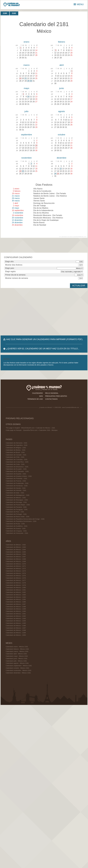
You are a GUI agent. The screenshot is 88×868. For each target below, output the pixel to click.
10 (28, 97)
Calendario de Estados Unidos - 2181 (19, 476)
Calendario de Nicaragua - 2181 (17, 500)
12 (61, 169)
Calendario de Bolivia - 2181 (16, 450)
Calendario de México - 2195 (16, 623)
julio (26, 111)
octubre (62, 135)
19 (20, 78)
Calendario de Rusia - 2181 (15, 524)
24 (55, 174)
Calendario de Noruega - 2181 (16, 502)
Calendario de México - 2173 (16, 571)
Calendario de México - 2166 (16, 554)
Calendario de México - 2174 (16, 573)
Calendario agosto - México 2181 (17, 663)
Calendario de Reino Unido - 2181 (18, 517)
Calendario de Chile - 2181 (15, 457)
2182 (14, 13)
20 (23, 171)
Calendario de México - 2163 (16, 547)
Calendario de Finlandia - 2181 (16, 478)
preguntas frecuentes (56, 396)
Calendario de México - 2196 (16, 626)
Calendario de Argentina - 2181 (17, 445)
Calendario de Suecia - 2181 (16, 528)
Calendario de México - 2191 (16, 614)
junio (62, 88)
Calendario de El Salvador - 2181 (17, 471)
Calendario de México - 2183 (16, 595)
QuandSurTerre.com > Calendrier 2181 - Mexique (40, 430)
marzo (26, 65)
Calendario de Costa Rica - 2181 (17, 462)
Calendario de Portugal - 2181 (16, 514)
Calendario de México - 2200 (16, 635)
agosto (62, 111)
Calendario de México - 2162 (16, 545)
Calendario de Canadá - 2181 (16, 455)
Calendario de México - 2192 (16, 616)
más (41, 396)
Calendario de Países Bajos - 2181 (18, 505)
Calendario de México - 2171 (16, 566)
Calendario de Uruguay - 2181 (16, 531)
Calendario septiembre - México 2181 (19, 666)
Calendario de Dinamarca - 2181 (17, 467)
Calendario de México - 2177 (16, 580)
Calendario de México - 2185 (16, 599)
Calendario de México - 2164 (16, 550)
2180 (5, 13)
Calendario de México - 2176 (16, 578)
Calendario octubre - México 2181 (17, 668)
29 (28, 81)
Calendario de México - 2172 (16, 569)
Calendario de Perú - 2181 (15, 512)
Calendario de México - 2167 (16, 557)
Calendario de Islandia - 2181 (16, 490)
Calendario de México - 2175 (16, 576)
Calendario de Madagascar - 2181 (18, 495)
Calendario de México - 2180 (16, 587)
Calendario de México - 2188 (16, 607)
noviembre (27, 158)
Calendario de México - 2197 (16, 628)
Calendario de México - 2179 (16, 585)
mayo (26, 88)
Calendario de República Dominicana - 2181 (21, 521)
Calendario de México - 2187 (16, 604)
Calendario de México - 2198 (16, 630)
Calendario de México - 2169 (16, 561)
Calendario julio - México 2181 (16, 661)
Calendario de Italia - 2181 (15, 493)
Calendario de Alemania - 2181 (16, 443)
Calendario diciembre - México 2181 (18, 673)
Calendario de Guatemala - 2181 (17, 483)
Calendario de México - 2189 (16, 609)
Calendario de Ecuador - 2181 (16, 469)
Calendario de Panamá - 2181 (16, 507)
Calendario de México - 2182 (16, 592)
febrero (62, 42)
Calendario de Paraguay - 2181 (17, 509)
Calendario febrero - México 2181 (17, 649)
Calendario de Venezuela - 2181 (17, 533)
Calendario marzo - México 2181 (17, 651)
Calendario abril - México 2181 (16, 654)
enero (26, 42)
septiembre (26, 135)
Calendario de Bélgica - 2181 (16, 448)
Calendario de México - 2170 (16, 564)
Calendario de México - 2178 (16, 583)
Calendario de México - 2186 (16, 602)
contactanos (51, 399)
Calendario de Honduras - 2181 (17, 486)
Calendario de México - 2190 (16, 611)
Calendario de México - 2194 (16, 621)
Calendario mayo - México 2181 (17, 656)
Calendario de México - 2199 (16, 633)
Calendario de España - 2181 (16, 474)
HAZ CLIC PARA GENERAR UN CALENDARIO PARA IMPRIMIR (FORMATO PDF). (45, 339)
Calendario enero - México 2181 (17, 647)
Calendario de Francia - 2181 (16, 481)
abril (61, 65)
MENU (79, 4)
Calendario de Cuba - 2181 (15, 464)
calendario (37, 393)
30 (31, 81)
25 (58, 174)
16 (36, 145)
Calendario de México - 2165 (16, 552)
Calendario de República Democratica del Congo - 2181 (25, 519)
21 (26, 78)
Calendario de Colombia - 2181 (17, 460)
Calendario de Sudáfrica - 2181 (17, 526)
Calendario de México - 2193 (16, 618)
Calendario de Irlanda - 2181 (16, 488)
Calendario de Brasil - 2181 (15, 452)
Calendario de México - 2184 (16, 597)
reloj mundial (52, 393)
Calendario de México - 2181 (16, 498)
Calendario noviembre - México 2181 (18, 670)
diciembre (62, 158)
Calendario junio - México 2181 (16, 659)
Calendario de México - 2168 (16, 559)
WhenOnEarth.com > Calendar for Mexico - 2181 (38, 428)
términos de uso (35, 399)
